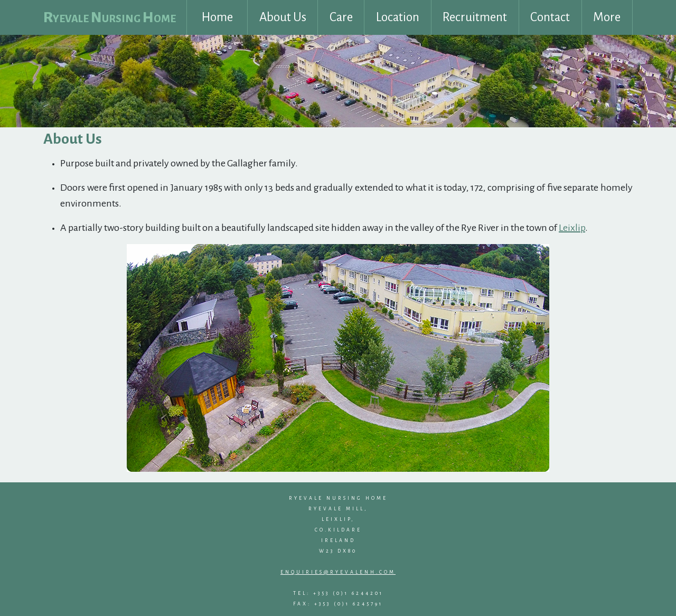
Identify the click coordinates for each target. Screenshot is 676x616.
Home (217, 17)
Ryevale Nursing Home (110, 17)
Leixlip (572, 228)
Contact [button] (550, 17)
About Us (283, 17)
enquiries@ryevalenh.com (338, 572)
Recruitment (475, 17)
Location (398, 17)
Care (341, 17)
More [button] (607, 17)
